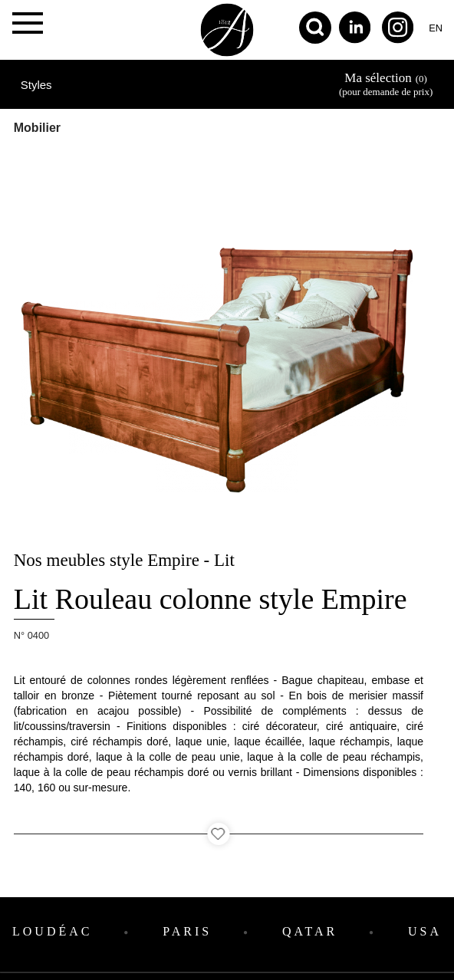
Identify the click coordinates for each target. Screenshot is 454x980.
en (436, 28)
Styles (36, 85)
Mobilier (37, 128)
